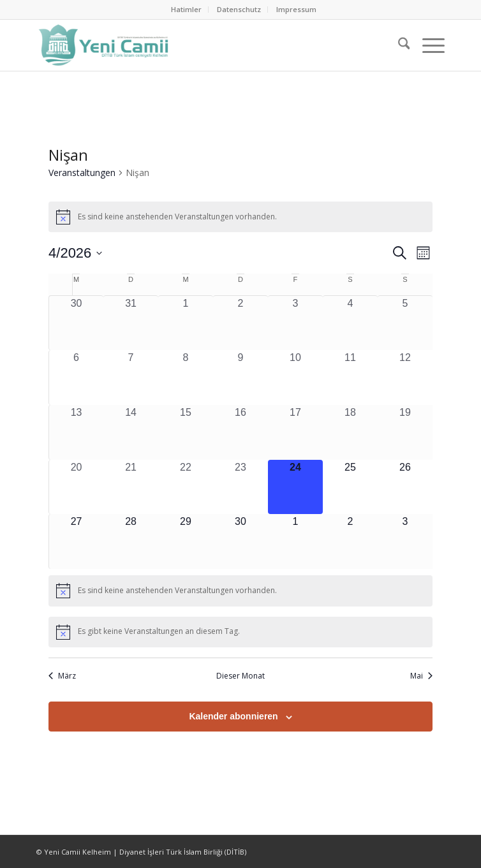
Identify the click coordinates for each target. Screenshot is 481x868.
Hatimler (186, 9)
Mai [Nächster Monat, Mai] (421, 676)
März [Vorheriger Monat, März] (62, 676)
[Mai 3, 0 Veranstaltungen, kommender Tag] (405, 541)
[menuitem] (187, 10)
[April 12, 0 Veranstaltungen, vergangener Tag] (405, 378)
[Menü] (427, 45)
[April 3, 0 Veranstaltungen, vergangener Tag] (295, 323)
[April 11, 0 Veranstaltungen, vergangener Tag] (350, 378)
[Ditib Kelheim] (200, 45)
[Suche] (398, 45)
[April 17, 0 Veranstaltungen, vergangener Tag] (295, 432)
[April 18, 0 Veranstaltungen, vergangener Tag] (350, 432)
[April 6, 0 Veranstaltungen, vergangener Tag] (76, 378)
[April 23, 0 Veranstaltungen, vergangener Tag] (241, 487)
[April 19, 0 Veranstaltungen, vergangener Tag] (405, 432)
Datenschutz (239, 9)
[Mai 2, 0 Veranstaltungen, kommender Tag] (350, 541)
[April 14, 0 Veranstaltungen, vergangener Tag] (131, 432)
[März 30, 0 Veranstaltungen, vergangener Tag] (76, 323)
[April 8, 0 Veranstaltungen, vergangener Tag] (186, 378)
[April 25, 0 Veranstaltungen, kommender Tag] (350, 487)
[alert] (241, 217)
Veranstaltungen (82, 173)
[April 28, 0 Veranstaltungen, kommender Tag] (131, 541)
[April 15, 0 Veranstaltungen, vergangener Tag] (186, 432)
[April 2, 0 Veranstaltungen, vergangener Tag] (241, 323)
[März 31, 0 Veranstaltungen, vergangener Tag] (131, 323)
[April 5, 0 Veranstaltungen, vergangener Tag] (405, 323)
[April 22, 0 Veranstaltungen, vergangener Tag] (186, 487)
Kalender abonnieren (233, 716)
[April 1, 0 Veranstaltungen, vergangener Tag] (186, 323)
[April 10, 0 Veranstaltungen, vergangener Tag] (295, 378)
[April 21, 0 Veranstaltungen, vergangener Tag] (131, 487)
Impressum (296, 9)
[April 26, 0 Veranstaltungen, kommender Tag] (405, 487)
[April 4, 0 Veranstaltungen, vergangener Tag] (350, 323)
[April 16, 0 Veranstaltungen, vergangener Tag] (241, 432)
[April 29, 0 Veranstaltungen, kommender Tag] (186, 541)
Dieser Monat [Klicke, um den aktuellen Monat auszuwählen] (241, 676)
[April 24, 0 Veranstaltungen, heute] (295, 487)
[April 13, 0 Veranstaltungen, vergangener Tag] (76, 432)
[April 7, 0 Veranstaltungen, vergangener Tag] (131, 378)
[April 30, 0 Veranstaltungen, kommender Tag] (241, 541)
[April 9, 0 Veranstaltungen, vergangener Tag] (241, 378)
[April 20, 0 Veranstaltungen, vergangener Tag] (76, 487)
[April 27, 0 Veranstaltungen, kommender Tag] (76, 541)
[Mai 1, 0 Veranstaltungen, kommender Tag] (295, 541)
